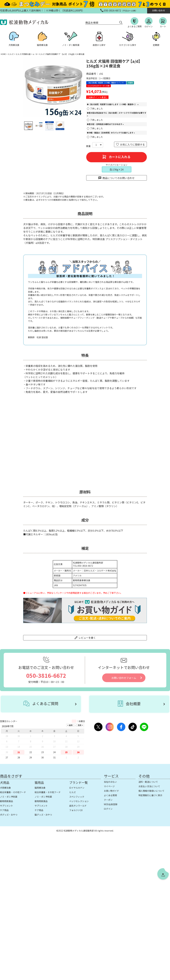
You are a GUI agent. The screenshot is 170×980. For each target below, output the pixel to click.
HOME (3, 54)
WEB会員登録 (111, 804)
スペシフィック (77, 797)
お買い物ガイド (111, 791)
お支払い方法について (149, 786)
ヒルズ (11, 54)
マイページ (109, 786)
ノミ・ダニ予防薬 (9, 797)
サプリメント (6, 806)
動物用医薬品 (6, 801)
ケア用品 (4, 810)
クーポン (108, 800)
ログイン (108, 809)
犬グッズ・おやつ (9, 815)
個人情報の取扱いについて (151, 791)
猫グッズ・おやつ (43, 815)
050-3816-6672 (46, 675)
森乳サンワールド (78, 806)
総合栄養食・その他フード (13, 792)
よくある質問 (110, 795)
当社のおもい (110, 782)
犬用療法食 (5, 788)
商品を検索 (92, 23)
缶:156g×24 (117, 169)
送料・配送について (148, 782)
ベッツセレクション (79, 801)
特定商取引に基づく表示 (150, 795)
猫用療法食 (40, 788)
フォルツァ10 (76, 810)
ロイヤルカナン (77, 788)
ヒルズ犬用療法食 (23, 54)
